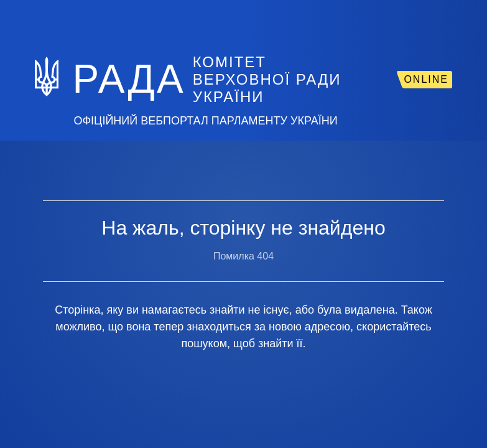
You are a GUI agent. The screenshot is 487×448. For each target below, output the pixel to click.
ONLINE (426, 79)
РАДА (128, 79)
